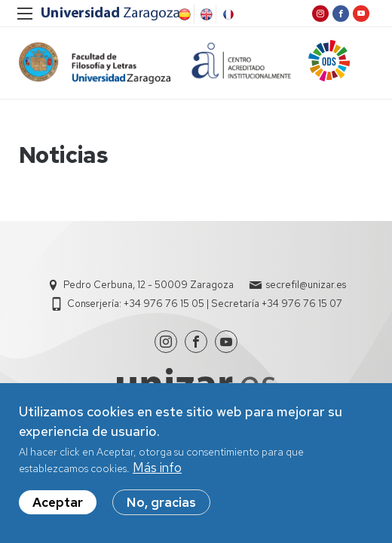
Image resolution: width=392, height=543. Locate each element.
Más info (157, 468)
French (227, 14)
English (205, 14)
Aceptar (58, 503)
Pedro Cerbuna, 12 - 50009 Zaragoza (149, 285)
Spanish (183, 14)
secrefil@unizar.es (306, 285)
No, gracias (161, 503)
